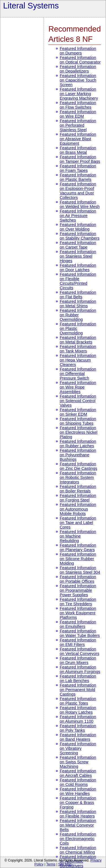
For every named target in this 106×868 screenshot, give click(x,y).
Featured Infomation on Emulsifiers (78, 624)
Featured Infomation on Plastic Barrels (78, 177)
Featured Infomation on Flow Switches (78, 105)
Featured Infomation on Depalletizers (78, 69)
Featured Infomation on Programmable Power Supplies (78, 590)
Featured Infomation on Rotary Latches (78, 710)
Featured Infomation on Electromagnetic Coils (78, 839)
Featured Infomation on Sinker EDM (78, 412)
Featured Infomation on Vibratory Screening (78, 748)
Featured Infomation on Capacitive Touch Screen (78, 80)
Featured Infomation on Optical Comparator (80, 60)
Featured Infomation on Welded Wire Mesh (80, 204)
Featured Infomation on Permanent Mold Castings (78, 690)
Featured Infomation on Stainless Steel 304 (80, 570)
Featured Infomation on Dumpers (78, 51)
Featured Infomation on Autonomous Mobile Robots (78, 509)
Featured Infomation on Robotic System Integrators (78, 477)
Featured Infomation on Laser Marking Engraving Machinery (79, 94)
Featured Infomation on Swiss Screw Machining (78, 762)
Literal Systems (31, 6)
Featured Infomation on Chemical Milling (78, 850)
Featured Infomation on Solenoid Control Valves (78, 401)
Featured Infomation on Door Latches (78, 268)
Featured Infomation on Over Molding (78, 227)
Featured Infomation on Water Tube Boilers (80, 633)
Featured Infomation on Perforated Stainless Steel (78, 125)
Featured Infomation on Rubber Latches (78, 444)
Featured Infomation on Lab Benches (78, 678)
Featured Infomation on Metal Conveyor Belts (78, 825)
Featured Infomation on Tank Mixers (78, 349)
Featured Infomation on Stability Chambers (80, 236)
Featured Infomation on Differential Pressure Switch (78, 374)
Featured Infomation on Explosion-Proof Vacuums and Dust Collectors (78, 191)
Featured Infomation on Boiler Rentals (78, 489)
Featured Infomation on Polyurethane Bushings (78, 455)
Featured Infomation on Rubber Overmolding (78, 315)
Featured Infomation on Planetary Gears (78, 547)
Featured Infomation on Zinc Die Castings (78, 466)
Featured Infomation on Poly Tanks (78, 728)
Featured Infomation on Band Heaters (78, 737)
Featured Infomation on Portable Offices (78, 579)
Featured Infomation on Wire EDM (78, 114)
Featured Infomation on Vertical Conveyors (79, 651)
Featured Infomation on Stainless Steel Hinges (78, 256)
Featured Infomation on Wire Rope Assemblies (78, 387)
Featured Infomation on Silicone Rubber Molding (78, 559)
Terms (51, 864)
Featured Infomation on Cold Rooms (78, 782)
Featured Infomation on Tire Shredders (78, 602)
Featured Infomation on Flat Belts (78, 295)
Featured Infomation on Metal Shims (78, 304)
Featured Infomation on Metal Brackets (78, 340)
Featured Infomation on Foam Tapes (78, 168)
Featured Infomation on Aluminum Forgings (80, 669)
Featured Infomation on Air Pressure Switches (78, 216)
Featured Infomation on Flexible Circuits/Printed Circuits (78, 281)
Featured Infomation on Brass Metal (78, 150)
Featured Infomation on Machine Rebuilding (78, 536)
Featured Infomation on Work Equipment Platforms (78, 613)
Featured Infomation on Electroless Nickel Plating (79, 432)
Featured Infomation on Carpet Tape (78, 245)
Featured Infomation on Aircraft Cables (78, 773)
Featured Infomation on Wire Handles (78, 791)
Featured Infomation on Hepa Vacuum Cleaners (78, 360)
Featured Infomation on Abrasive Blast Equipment (78, 139)
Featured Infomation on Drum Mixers (78, 660)
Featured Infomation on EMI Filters (78, 642)
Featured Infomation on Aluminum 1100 (78, 719)
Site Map (65, 864)
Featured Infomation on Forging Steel (78, 498)
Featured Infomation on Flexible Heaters (78, 814)
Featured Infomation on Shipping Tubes (78, 421)
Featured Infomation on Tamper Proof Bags (80, 159)
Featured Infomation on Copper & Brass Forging (78, 803)
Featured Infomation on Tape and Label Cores (78, 523)
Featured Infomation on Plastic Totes (78, 701)
